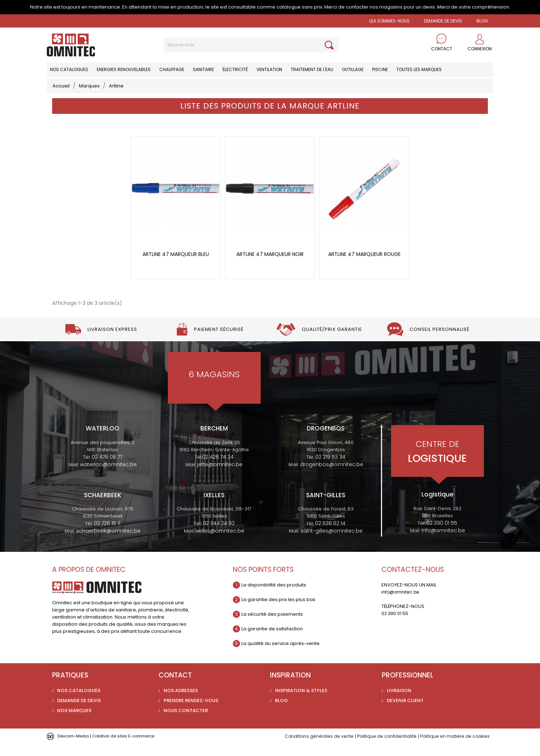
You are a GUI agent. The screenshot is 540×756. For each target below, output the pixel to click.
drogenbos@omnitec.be (332, 477)
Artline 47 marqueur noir (270, 266)
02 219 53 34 (330, 469)
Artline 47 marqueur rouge (364, 266)
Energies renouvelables (124, 69)
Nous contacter (186, 723)
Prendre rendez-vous (191, 713)
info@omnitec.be (443, 543)
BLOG (482, 21)
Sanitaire (203, 69)
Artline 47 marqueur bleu (176, 266)
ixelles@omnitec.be (220, 543)
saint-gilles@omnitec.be (331, 543)
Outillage (353, 69)
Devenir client (405, 713)
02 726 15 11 (107, 536)
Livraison (399, 703)
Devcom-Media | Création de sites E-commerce (114, 748)
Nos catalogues (69, 69)
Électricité (235, 69)
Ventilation (269, 69)
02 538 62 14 (330, 536)
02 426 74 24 (218, 469)
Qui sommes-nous (389, 21)
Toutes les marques (419, 69)
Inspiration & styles (301, 703)
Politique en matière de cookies (453, 748)
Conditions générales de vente (311, 748)
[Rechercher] (251, 45)
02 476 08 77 (107, 469)
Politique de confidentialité (381, 748)
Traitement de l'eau (312, 69)
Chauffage (172, 69)
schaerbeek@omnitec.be (108, 543)
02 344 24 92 (219, 536)
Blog (281, 713)
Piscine (380, 69)
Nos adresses (181, 703)
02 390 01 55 (442, 535)
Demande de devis (443, 21)
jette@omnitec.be (220, 477)
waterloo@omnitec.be (108, 477)
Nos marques (74, 723)
